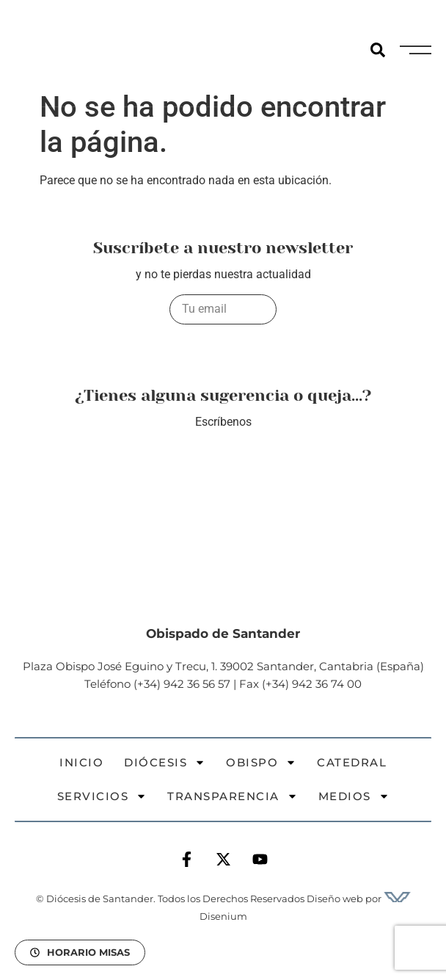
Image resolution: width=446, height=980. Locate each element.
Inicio (81, 762)
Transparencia (233, 796)
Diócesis (165, 762)
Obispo (261, 762)
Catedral (352, 762)
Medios (354, 796)
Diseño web (335, 899)
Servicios (102, 796)
